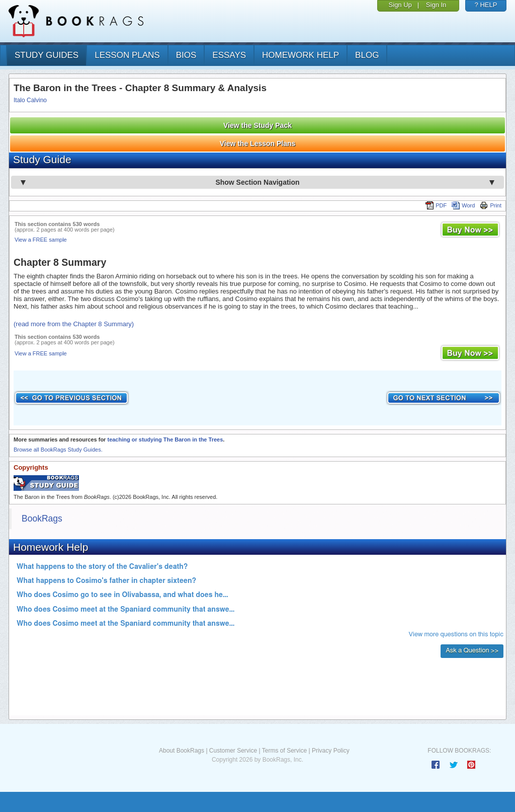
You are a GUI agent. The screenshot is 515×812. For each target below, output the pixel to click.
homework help (301, 55)
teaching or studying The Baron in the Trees (165, 439)
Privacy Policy (331, 751)
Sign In (436, 5)
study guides (47, 55)
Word (463, 205)
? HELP (486, 5)
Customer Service (233, 751)
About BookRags (182, 751)
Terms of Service (284, 751)
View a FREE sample (41, 240)
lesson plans (127, 55)
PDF (436, 205)
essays (229, 55)
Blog (367, 55)
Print (491, 205)
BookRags (42, 519)
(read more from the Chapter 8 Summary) (74, 324)
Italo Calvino (30, 100)
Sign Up (400, 5)
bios (186, 55)
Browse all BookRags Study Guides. (58, 450)
